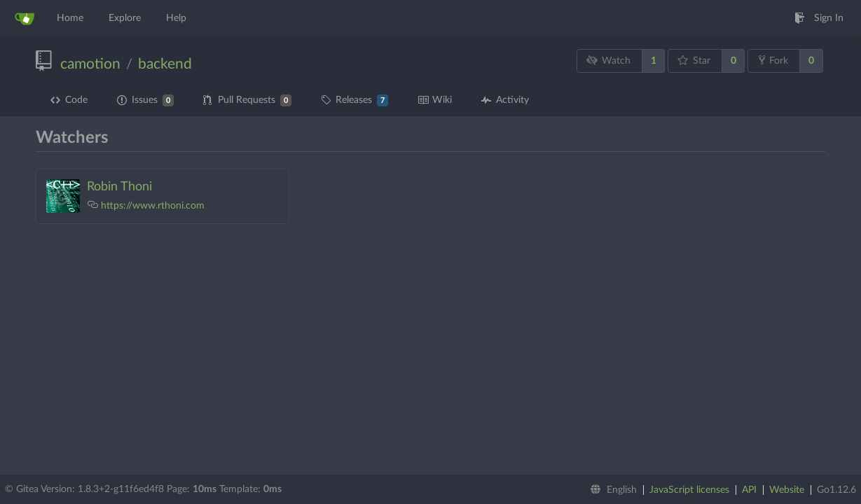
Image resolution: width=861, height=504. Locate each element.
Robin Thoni (119, 187)
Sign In (819, 18)
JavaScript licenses (689, 490)
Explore (125, 18)
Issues (145, 100)
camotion (90, 64)
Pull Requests (247, 100)
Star (694, 61)
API (749, 490)
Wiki (435, 100)
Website (787, 490)
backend (165, 64)
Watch (609, 61)
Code (69, 100)
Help (176, 18)
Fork (773, 60)
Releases (354, 100)
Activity (505, 100)
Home (70, 18)
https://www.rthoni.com (153, 206)
